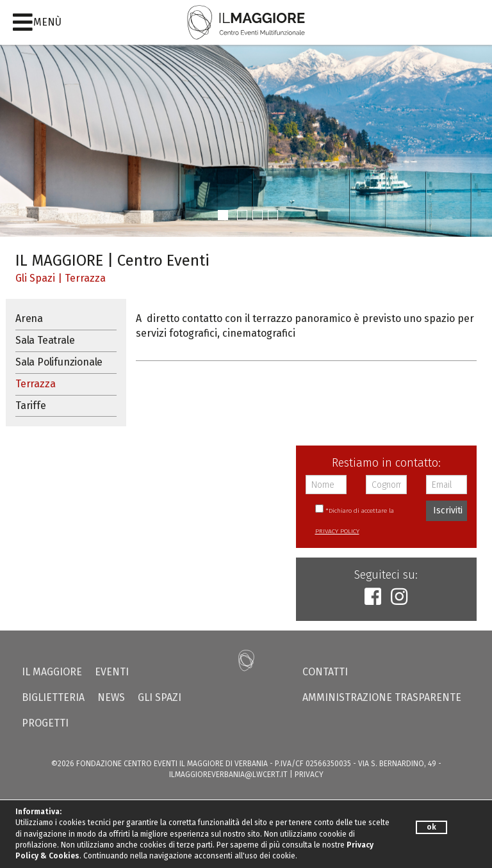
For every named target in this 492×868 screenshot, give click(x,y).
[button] (223, 215)
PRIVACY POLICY (337, 531)
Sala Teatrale (45, 340)
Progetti (45, 723)
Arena (29, 318)
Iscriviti (448, 510)
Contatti (325, 672)
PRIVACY (309, 775)
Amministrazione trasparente (382, 697)
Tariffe (31, 406)
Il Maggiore (52, 672)
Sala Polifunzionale (59, 362)
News (111, 697)
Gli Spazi (35, 278)
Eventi (112, 672)
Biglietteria (53, 697)
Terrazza (85, 278)
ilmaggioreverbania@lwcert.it (228, 775)
